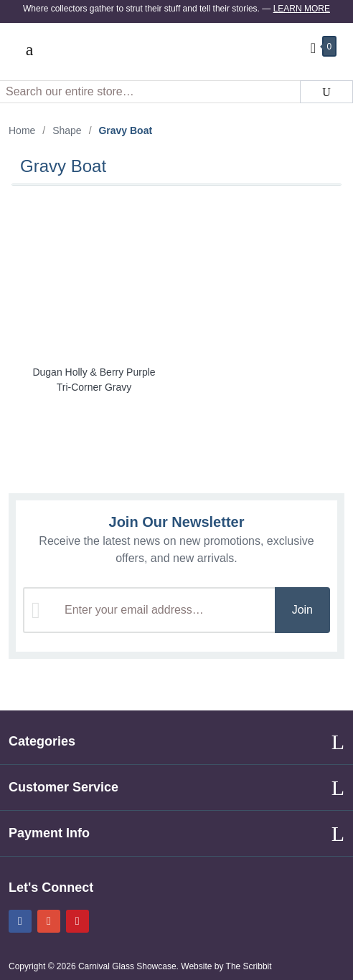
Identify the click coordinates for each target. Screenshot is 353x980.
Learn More (302, 9)
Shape (67, 130)
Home (22, 130)
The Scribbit (250, 966)
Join (302, 610)
